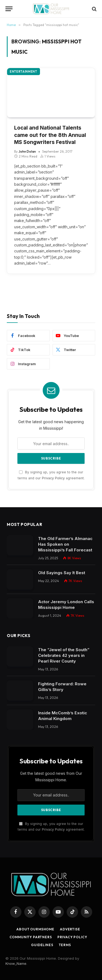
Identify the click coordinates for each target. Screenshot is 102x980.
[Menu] (9, 9)
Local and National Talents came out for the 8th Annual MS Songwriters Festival (50, 135)
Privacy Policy (53, 478)
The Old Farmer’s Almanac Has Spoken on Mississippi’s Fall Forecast (65, 544)
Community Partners (31, 937)
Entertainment (24, 72)
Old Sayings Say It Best (62, 573)
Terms (65, 945)
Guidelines (42, 945)
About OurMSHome (35, 929)
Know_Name (16, 963)
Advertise (70, 929)
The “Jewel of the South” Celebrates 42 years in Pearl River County (64, 655)
